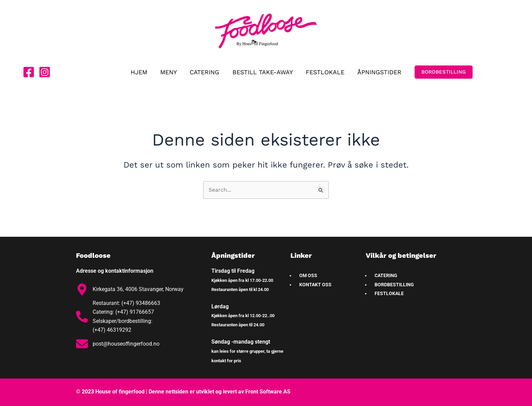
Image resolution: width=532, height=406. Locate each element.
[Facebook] (29, 72)
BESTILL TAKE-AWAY (262, 72)
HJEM (141, 72)
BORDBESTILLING (394, 285)
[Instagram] (45, 72)
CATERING (205, 72)
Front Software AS (268, 392)
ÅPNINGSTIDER (378, 72)
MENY (170, 72)
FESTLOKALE (324, 72)
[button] (442, 72)
